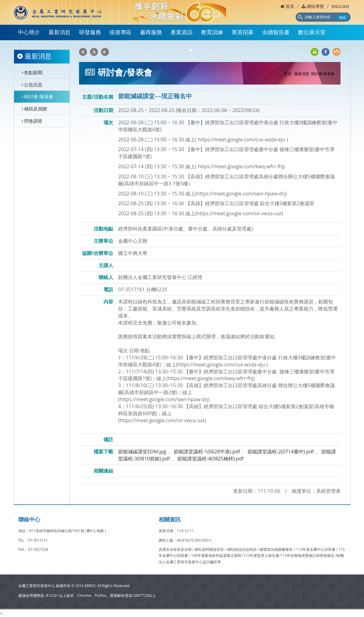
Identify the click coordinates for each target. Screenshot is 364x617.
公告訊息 (32, 85)
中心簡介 (29, 33)
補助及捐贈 (34, 109)
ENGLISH (340, 7)
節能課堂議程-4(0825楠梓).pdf (211, 459)
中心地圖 (95, 531)
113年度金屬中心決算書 (316, 549)
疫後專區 (121, 33)
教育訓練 (212, 33)
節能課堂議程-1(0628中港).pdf (207, 452)
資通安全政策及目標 (176, 549)
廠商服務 (151, 33)
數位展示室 (312, 33)
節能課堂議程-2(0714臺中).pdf (281, 452)
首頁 (287, 7)
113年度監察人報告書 (261, 555)
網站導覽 (313, 7)
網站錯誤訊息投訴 (242, 549)
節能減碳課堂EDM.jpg (142, 452)
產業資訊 (182, 33)
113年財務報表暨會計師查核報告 (307, 555)
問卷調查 (32, 121)
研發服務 (90, 33)
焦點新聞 (32, 72)
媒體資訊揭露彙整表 (277, 549)
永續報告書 (276, 33)
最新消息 (59, 33)
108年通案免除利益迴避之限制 (216, 555)
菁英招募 (243, 33)
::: (276, 6)
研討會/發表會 (38, 96)
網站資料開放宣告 (210, 549)
